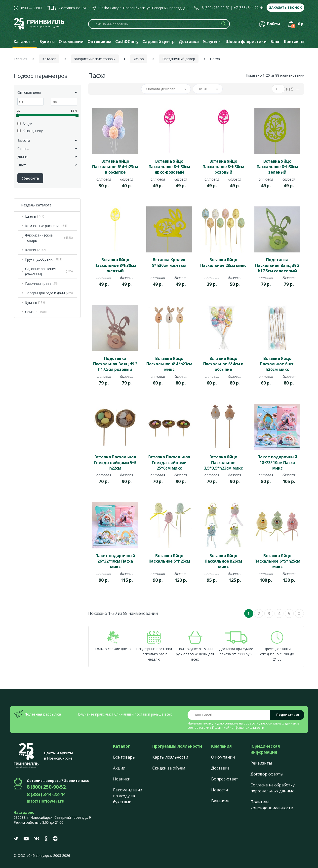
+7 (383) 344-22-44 (249, 8)
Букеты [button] (35, 302)
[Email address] (229, 715)
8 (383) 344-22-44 (46, 794)
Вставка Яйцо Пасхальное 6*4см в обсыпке (223, 364)
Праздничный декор (179, 59)
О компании (223, 757)
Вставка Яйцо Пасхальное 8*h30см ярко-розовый (169, 166)
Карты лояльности (170, 757)
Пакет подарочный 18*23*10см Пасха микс (277, 462)
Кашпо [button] (35, 250)
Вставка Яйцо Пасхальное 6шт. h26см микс (277, 364)
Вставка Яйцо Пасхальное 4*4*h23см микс (169, 364)
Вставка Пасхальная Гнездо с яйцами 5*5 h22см (115, 462)
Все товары (124, 757)
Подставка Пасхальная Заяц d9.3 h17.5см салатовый (277, 265)
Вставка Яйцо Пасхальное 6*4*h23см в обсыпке (115, 166)
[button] (166, 89)
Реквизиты (261, 763)
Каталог (49, 59)
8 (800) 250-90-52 (216, 8)
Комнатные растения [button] (47, 226)
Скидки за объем (169, 768)
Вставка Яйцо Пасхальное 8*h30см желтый (115, 265)
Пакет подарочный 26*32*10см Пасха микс (115, 561)
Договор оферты (267, 774)
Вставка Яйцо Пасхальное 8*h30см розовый (223, 166)
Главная (20, 59)
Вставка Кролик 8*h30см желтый (169, 262)
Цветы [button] (35, 216)
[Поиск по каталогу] (159, 24)
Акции (119, 768)
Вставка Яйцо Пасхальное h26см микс (223, 561)
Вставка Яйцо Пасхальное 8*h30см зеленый (277, 166)
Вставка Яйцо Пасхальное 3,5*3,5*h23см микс (223, 462)
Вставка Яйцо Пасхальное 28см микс (223, 262)
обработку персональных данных (270, 723)
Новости (219, 790)
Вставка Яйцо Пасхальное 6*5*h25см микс (277, 561)
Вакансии (220, 801)
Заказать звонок (285, 7)
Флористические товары (95, 59)
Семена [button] (36, 312)
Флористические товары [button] (49, 238)
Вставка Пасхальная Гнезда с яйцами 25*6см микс (169, 462)
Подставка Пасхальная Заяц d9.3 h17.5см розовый (115, 364)
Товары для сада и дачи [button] (49, 293)
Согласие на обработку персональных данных (273, 788)
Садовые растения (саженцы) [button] (49, 271)
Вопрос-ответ (225, 779)
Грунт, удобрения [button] (44, 259)
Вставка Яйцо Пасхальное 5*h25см (169, 558)
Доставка (220, 768)
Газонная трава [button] (41, 283)
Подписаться (288, 715)
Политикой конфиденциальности (238, 727)
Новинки (122, 779)
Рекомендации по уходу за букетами (128, 796)
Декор (139, 59)
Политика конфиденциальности (272, 805)
